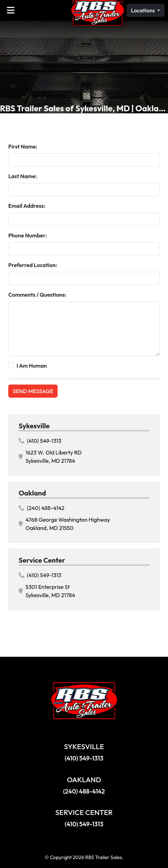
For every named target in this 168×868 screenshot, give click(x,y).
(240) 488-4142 (42, 508)
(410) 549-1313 (40, 441)
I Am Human (32, 366)
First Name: (23, 146)
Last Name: (23, 176)
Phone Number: (28, 235)
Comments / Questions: (37, 295)
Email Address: (27, 206)
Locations (144, 10)
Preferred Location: (33, 265)
